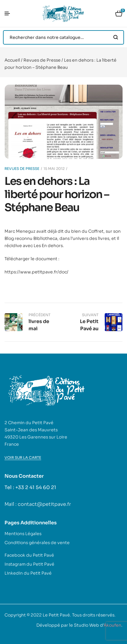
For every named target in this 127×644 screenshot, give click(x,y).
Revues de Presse (42, 60)
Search (116, 37)
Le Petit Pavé (56, 615)
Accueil (12, 60)
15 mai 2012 (54, 169)
